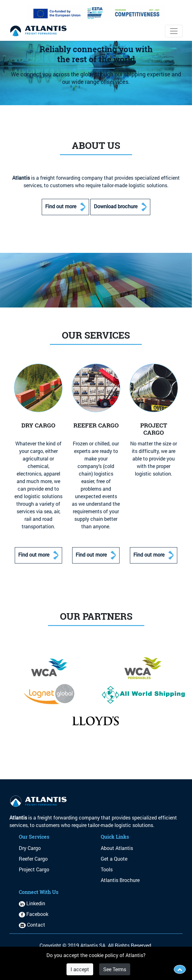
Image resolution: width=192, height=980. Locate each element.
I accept (80, 969)
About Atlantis (117, 848)
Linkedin (32, 903)
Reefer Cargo (33, 859)
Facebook (34, 914)
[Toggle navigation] (174, 31)
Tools (107, 869)
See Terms (115, 969)
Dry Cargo (30, 848)
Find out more (65, 207)
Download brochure (120, 207)
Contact (32, 925)
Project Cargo (34, 869)
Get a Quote (114, 859)
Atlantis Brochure (120, 880)
